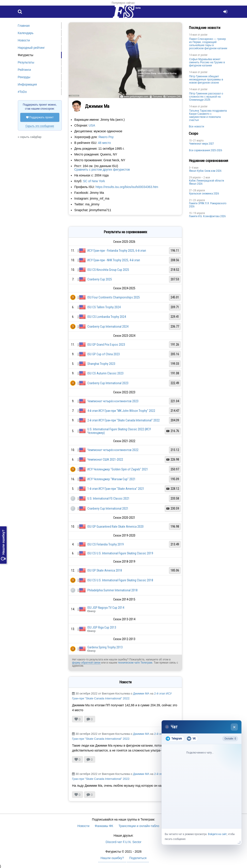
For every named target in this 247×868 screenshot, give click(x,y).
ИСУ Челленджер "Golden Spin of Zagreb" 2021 (118, 469)
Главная (24, 26)
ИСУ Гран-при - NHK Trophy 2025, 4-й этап (114, 260)
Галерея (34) (174, 96)
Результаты (26, 62)
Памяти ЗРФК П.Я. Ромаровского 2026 (208, 205)
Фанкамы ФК (104, 826)
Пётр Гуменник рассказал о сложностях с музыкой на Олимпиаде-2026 (206, 97)
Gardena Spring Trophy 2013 (105, 647)
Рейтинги (24, 70)
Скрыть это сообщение (40, 126)
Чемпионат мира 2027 (202, 144)
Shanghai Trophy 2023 (101, 364)
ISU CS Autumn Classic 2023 (105, 373)
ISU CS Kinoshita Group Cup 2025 (108, 270)
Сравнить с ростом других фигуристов (102, 170)
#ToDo (22, 92)
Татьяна (157, 96)
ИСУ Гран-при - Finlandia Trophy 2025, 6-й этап (117, 251)
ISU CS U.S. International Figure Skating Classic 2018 (120, 580)
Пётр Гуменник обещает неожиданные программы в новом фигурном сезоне (206, 80)
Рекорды (24, 77)
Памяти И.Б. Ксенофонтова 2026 (207, 216)
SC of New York (94, 181)
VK (191, 739)
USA (92, 125)
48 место (104, 143)
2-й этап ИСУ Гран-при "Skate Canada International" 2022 (123, 420)
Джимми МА (141, 693)
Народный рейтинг (31, 48)
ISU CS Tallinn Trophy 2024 (104, 307)
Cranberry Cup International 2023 (108, 383)
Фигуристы (26, 55)
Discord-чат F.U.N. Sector (123, 842)
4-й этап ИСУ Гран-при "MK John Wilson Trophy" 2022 (121, 411)
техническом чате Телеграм (135, 663)
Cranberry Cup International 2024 (108, 327)
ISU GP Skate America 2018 (105, 570)
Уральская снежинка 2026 (204, 194)
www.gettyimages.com (136, 96)
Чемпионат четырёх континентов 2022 (113, 450)
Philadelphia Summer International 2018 (112, 590)
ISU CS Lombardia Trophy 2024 (107, 317)
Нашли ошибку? (3, 545)
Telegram (174, 739)
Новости (24, 40)
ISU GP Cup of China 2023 (104, 354)
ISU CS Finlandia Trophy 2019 (106, 544)
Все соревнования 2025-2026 (206, 150)
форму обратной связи (86, 663)
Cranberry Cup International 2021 (108, 509)
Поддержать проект (40, 117)
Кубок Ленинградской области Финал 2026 (207, 182)
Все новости (196, 127)
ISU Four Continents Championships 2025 (114, 297)
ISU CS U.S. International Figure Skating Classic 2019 (120, 553)
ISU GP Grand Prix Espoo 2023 (106, 345)
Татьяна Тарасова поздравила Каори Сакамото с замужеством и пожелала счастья (208, 115)
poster (204, 35)
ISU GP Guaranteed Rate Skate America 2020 (115, 527)
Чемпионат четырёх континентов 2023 (113, 401)
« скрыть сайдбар (30, 137)
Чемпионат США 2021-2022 (105, 460)
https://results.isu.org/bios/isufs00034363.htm (127, 187)
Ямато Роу (106, 137)
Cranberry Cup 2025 (100, 279)
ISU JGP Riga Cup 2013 (102, 627)
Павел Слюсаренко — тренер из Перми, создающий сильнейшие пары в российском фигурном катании (208, 44)
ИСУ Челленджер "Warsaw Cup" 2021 (111, 479)
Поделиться (138, 858)
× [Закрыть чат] (234, 727)
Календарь (26, 33)
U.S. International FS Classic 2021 (108, 498)
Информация (27, 84)
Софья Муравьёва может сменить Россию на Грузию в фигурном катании (207, 62)
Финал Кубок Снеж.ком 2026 (205, 171)
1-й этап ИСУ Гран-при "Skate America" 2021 (116, 489)
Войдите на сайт (217, 834)
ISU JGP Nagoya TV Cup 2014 (106, 608)
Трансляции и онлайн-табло (139, 826)
